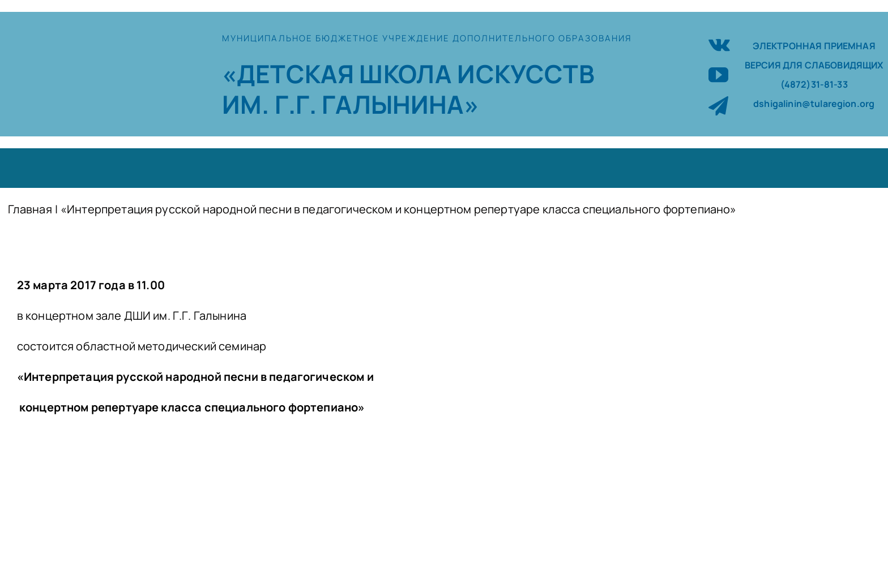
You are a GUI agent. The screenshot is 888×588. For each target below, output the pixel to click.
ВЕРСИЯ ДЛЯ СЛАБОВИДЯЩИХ (814, 65)
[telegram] (718, 106)
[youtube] (718, 74)
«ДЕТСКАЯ (291, 74)
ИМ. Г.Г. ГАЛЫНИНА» (351, 104)
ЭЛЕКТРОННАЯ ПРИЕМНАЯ (814, 46)
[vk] (719, 43)
